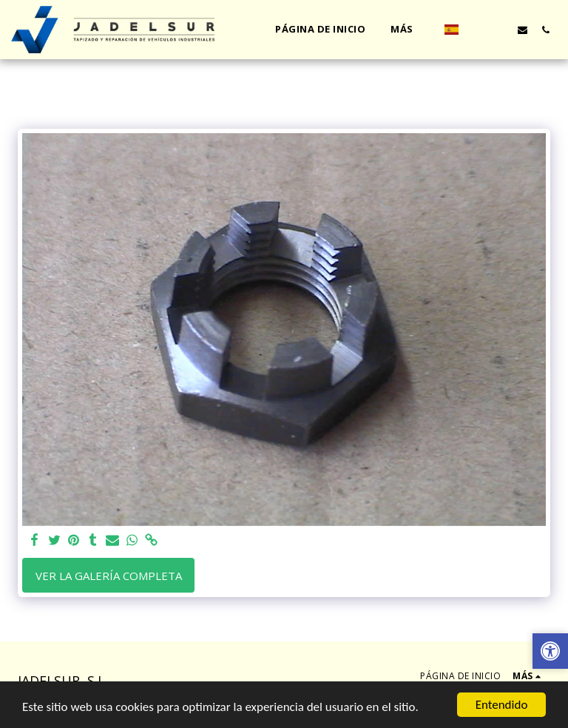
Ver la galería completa (109, 576)
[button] (477, 30)
